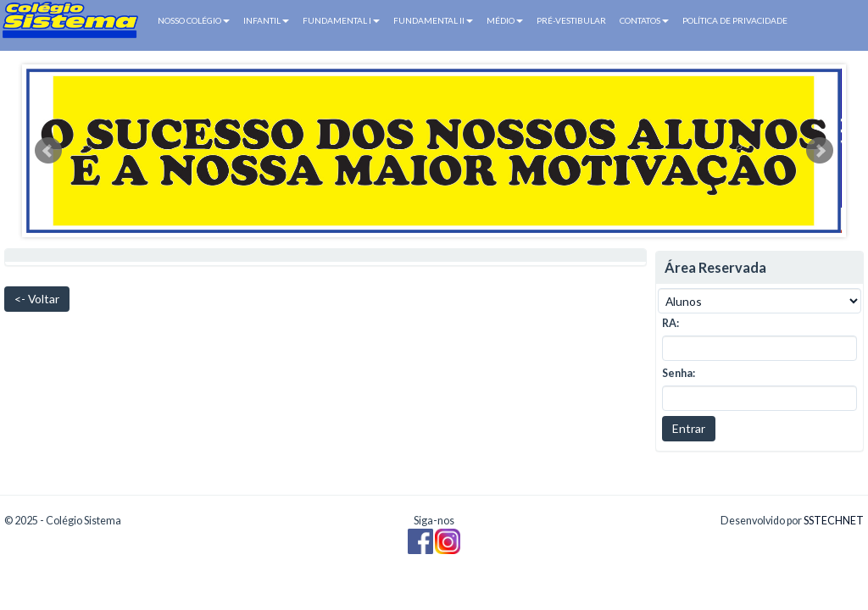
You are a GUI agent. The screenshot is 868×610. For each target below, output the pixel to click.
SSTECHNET (834, 521)
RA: (670, 323)
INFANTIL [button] (266, 20)
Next (820, 151)
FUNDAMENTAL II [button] (433, 20)
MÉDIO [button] (505, 20)
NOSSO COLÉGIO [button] (194, 20)
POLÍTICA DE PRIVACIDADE (735, 20)
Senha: (679, 373)
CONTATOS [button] (644, 20)
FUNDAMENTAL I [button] (341, 20)
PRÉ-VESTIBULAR (571, 20)
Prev (48, 151)
